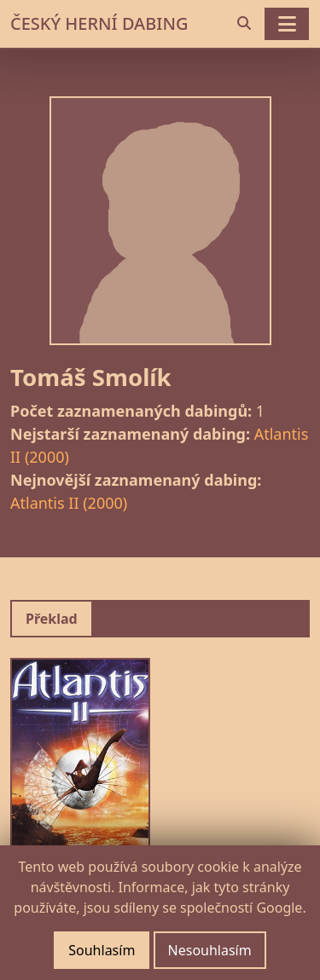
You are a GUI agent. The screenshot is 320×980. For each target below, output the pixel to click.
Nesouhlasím (210, 950)
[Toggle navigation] (287, 24)
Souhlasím (102, 950)
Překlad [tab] (52, 619)
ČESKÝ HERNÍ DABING (99, 23)
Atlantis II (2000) (69, 503)
